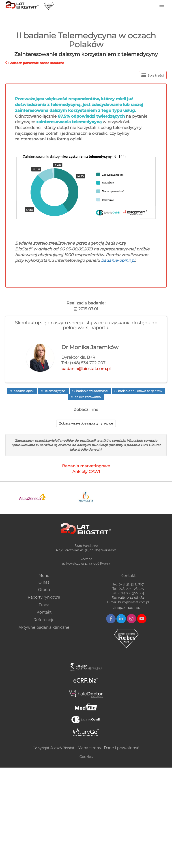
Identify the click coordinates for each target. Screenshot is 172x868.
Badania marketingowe (86, 466)
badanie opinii (23, 391)
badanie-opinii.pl (118, 260)
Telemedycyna (55, 391)
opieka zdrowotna (87, 397)
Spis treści (153, 75)
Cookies (86, 757)
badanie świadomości (91, 391)
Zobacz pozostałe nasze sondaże (35, 63)
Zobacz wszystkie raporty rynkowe (86, 423)
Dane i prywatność (122, 748)
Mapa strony (89, 748)
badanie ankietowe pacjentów (140, 391)
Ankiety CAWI (86, 472)
